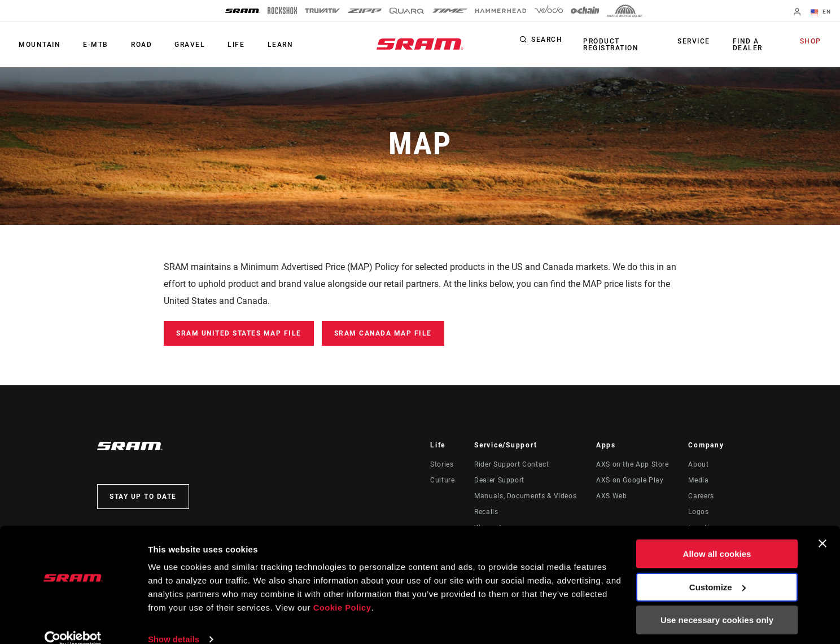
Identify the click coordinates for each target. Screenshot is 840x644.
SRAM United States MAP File (239, 333)
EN (823, 12)
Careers (701, 496)
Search (547, 42)
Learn (261, 45)
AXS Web (611, 496)
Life (221, 45)
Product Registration (609, 45)
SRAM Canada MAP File (383, 333)
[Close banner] (823, 526)
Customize (718, 570)
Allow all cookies (717, 537)
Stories (442, 464)
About (698, 464)
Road (133, 45)
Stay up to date (143, 497)
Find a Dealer (747, 45)
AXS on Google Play (630, 480)
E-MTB (91, 45)
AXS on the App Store (633, 464)
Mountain (38, 45)
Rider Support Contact (511, 464)
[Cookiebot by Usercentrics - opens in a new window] (73, 622)
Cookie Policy (343, 591)
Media (698, 480)
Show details (174, 622)
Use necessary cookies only (717, 603)
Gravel (178, 45)
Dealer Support (499, 480)
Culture (442, 480)
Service (697, 42)
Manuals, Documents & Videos (525, 496)
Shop (812, 42)
